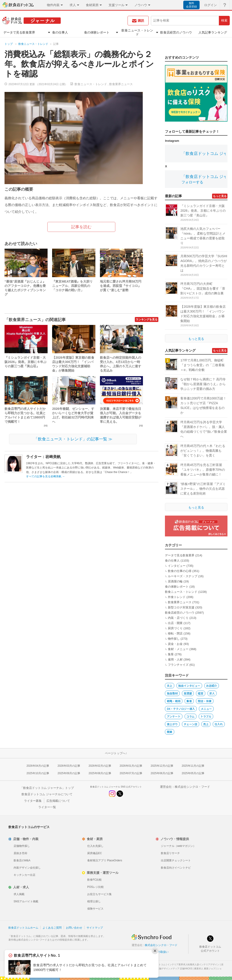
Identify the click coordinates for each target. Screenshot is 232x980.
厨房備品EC (95, 853)
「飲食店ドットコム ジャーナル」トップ (47, 788)
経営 (201, 693)
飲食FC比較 (94, 880)
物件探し (174, 639)
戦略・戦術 (174, 701)
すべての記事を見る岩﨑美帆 (45, 476)
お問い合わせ (74, 928)
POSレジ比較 (95, 887)
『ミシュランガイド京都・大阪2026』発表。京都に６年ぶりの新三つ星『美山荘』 (25, 362)
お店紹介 (212, 686)
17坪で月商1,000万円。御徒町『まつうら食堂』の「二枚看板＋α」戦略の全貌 (203, 365)
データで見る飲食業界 (180, 555)
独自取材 (172, 693)
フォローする (192, 182)
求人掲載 (19, 894)
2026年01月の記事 (131, 766)
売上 (206, 724)
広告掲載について (58, 801)
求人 (212, 693)
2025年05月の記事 (193, 773)
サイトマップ (95, 928)
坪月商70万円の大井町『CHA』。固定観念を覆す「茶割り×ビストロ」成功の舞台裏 (203, 288)
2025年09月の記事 (69, 773)
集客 (171, 654)
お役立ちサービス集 (99, 894)
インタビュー (177, 566)
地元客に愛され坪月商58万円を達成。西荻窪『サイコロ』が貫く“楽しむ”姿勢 (121, 286)
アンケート (174, 716)
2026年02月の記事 (100, 766)
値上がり (172, 724)
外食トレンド (177, 597)
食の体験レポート (177, 587)
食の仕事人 (172, 561)
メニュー (206, 709)
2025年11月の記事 (193, 766)
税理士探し (94, 901)
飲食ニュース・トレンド (33, 44)
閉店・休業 (205, 701)
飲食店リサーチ (170, 853)
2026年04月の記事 (38, 766)
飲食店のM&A (22, 860)
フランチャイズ (178, 665)
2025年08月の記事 (100, 773)
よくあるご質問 (52, 928)
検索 (224, 20)
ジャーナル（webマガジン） (178, 846)
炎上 (169, 686)
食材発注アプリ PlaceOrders (105, 860)
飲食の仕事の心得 (180, 571)
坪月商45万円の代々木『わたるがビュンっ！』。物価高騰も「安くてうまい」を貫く (203, 451)
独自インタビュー (189, 686)
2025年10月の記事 (38, 773)
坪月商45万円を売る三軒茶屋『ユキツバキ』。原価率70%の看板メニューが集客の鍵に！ (203, 470)
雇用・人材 (175, 659)
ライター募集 (33, 801)
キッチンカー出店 (24, 875)
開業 (169, 732)
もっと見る (220, 196)
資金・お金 (175, 644)
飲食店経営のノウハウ (180, 613)
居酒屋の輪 (175, 581)
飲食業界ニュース (121, 84)
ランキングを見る (147, 319)
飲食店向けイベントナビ (176, 868)
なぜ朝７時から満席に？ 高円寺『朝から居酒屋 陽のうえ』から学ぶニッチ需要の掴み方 (203, 384)
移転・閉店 (175, 633)
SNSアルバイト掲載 (26, 901)
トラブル (206, 716)
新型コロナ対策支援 (181, 607)
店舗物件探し (22, 846)
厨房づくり (175, 628)
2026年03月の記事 (69, 766)
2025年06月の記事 (162, 773)
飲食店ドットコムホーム (23, 928)
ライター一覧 (47, 807)
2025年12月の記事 (162, 766)
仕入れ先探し (95, 846)
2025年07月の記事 (131, 773)
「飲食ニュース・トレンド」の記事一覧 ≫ (73, 439)
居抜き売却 (20, 853)
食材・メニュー (178, 649)
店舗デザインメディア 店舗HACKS (175, 969)
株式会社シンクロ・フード (192, 787)
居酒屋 (188, 693)
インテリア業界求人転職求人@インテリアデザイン (193, 964)
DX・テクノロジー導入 (181, 709)
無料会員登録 (191, 5)
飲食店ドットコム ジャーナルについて (47, 794)
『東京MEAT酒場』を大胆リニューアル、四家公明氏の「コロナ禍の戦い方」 (72, 286)
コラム (191, 716)
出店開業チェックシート (176, 860)
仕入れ (219, 724)
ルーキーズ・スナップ (183, 576)
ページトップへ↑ (116, 753)
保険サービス (95, 909)
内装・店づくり (178, 618)
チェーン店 (191, 724)
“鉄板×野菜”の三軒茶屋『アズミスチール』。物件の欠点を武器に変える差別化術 (203, 489)
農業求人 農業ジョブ (205, 969)
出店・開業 (175, 623)
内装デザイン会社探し (27, 868)
